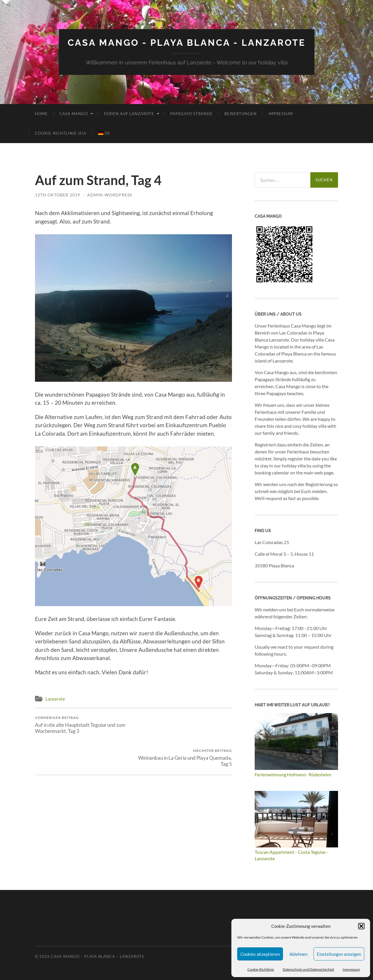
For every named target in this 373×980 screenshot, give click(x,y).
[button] (361, 926)
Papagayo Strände (191, 113)
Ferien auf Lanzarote (129, 113)
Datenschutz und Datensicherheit (308, 969)
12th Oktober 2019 (58, 195)
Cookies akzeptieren (260, 954)
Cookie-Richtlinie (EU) (61, 133)
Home (41, 113)
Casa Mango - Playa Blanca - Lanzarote (186, 42)
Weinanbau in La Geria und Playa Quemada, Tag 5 (184, 724)
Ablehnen (298, 954)
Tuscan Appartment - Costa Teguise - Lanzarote (296, 852)
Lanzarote (55, 699)
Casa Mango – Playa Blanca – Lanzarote (98, 956)
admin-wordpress (110, 195)
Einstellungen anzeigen (339, 954)
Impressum (351, 969)
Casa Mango (74, 113)
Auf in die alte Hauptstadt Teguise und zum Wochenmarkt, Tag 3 (83, 724)
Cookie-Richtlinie (261, 969)
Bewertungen (241, 113)
